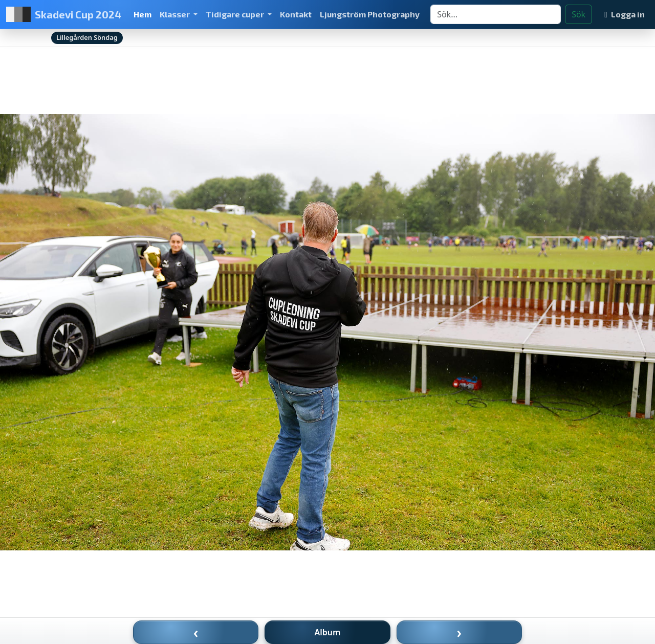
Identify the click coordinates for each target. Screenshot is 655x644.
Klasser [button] (176, 14)
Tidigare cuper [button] (236, 14)
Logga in (625, 14)
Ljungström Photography (370, 14)
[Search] (496, 14)
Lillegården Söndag (87, 37)
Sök (578, 14)
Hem (143, 14)
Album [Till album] (328, 632)
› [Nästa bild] (460, 632)
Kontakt (296, 14)
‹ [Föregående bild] (196, 632)
